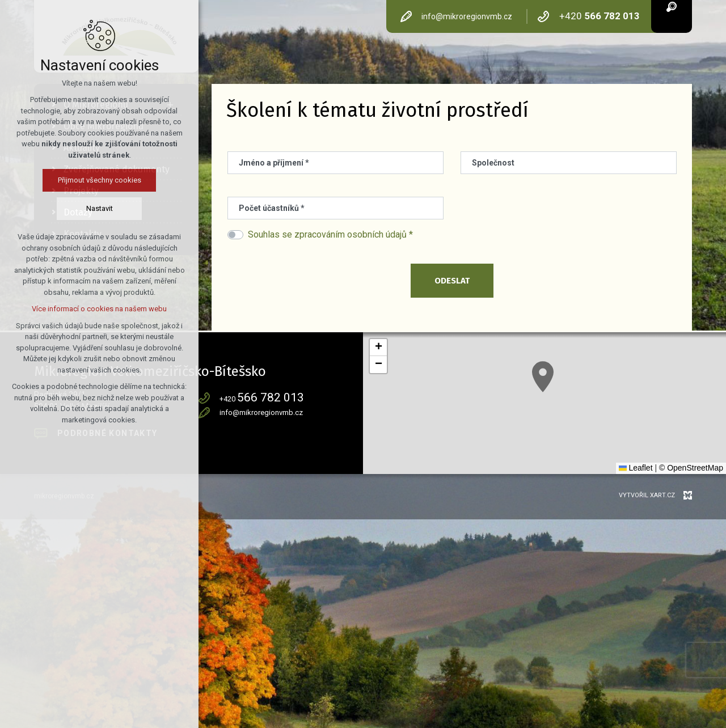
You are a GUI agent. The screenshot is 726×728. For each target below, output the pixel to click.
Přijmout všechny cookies (100, 180)
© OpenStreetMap (691, 468)
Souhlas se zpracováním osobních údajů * (330, 234)
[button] (543, 377)
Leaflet (636, 468)
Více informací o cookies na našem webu (99, 309)
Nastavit (100, 208)
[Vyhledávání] (672, 6)
